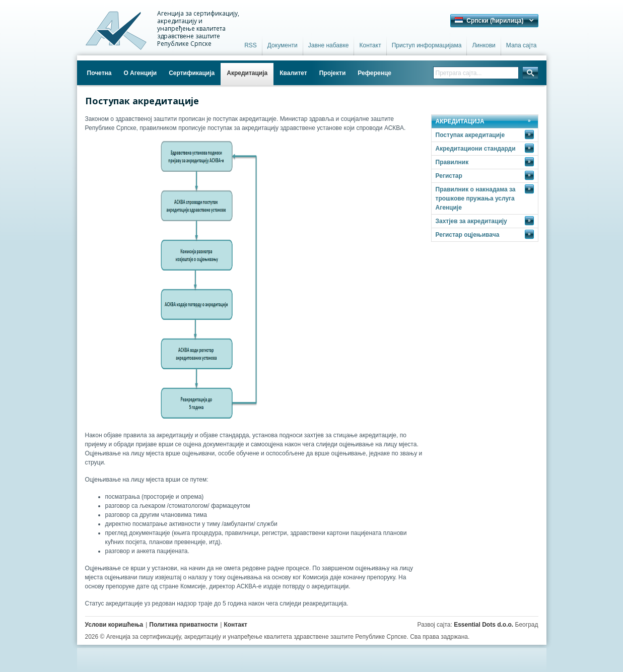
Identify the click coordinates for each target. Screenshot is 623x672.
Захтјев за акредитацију (485, 221)
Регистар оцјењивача (485, 234)
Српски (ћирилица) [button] (489, 21)
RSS (251, 45)
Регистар (485, 175)
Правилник (485, 162)
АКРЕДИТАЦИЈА (460, 121)
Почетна (99, 73)
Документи (283, 45)
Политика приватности (183, 625)
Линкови (483, 45)
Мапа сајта (522, 45)
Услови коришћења (114, 625)
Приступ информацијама (427, 45)
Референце (374, 73)
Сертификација (192, 73)
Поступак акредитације (485, 135)
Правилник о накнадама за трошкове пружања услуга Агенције (485, 198)
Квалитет (293, 73)
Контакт (370, 45)
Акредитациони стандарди (485, 148)
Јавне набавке (329, 45)
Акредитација (247, 73)
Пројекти (333, 73)
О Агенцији (140, 73)
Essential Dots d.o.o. (483, 625)
